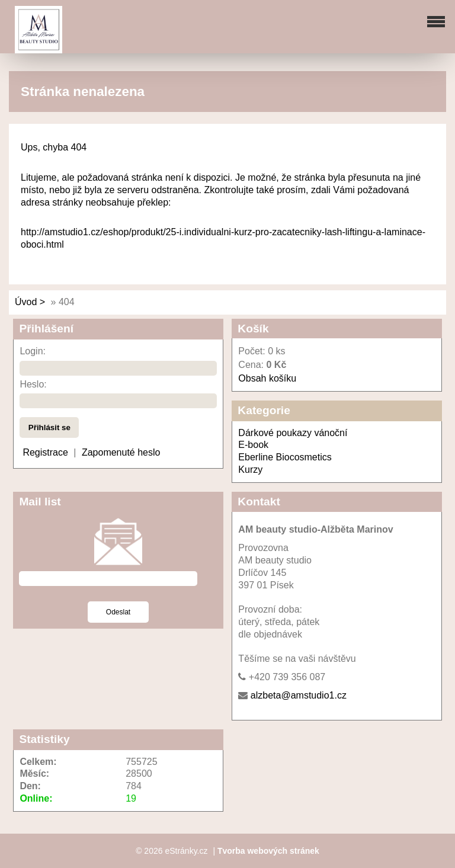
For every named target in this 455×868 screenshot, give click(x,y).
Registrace (45, 452)
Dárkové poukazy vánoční (293, 433)
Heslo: (33, 384)
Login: (33, 351)
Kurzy (250, 470)
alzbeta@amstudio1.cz (299, 695)
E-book (253, 445)
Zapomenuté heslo (121, 452)
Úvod (26, 302)
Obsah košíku (267, 378)
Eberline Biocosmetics (285, 457)
